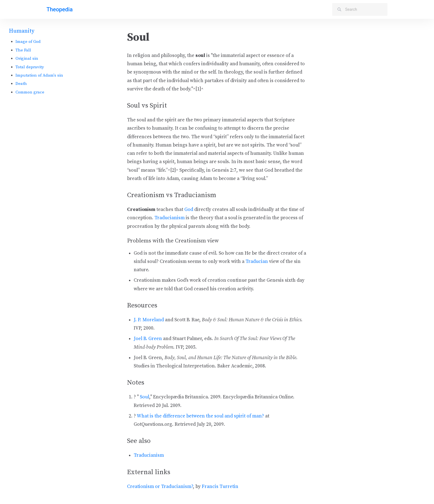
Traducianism (170, 218)
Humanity (22, 31)
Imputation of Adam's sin (39, 75)
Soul (144, 397)
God (189, 210)
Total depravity (30, 67)
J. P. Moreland (149, 320)
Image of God (28, 42)
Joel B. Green (148, 339)
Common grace (30, 92)
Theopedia (60, 9)
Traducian (257, 262)
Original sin (27, 58)
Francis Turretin (220, 487)
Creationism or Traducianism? (160, 487)
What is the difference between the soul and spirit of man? (200, 416)
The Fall (23, 50)
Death (21, 84)
